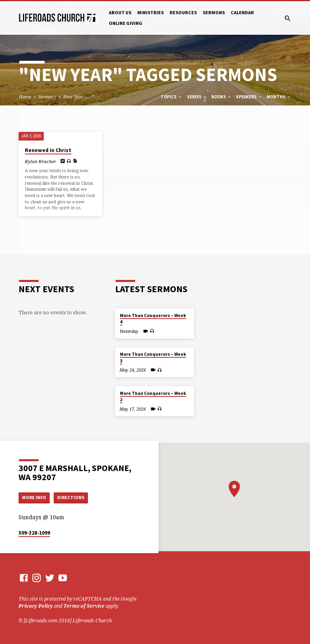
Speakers (249, 97)
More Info (35, 497)
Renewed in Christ (48, 150)
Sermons (214, 12)
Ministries (150, 12)
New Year (73, 97)
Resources (183, 12)
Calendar (242, 12)
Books (221, 97)
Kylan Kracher (40, 161)
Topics (171, 97)
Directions (74, 497)
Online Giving (126, 23)
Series (197, 97)
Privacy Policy (36, 606)
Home (25, 97)
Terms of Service (84, 606)
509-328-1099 (34, 533)
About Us (120, 12)
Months (279, 97)
